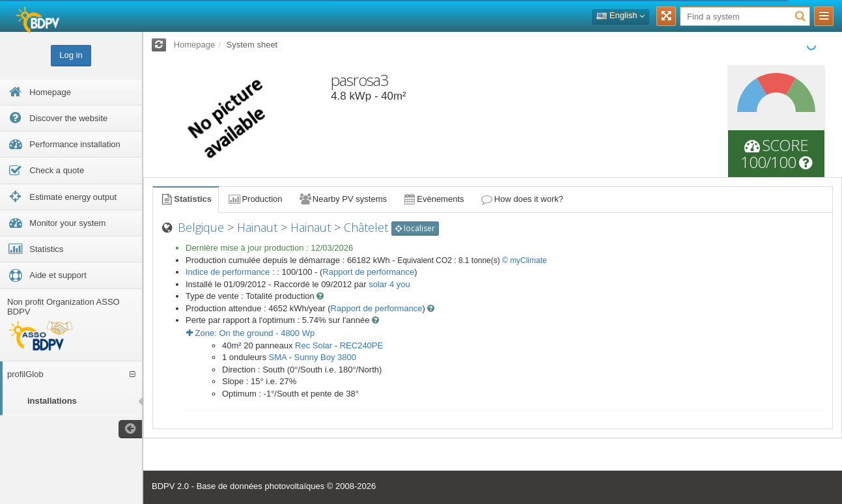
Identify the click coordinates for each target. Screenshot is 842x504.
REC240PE (361, 345)
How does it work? (522, 199)
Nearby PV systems (343, 199)
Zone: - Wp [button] (250, 333)
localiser (415, 228)
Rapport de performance (368, 272)
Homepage (195, 45)
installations (52, 401)
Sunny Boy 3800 (325, 357)
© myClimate (525, 260)
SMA (278, 357)
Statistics (186, 199)
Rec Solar (314, 345)
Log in (71, 55)
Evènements (433, 199)
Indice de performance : (231, 272)
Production (255, 199)
